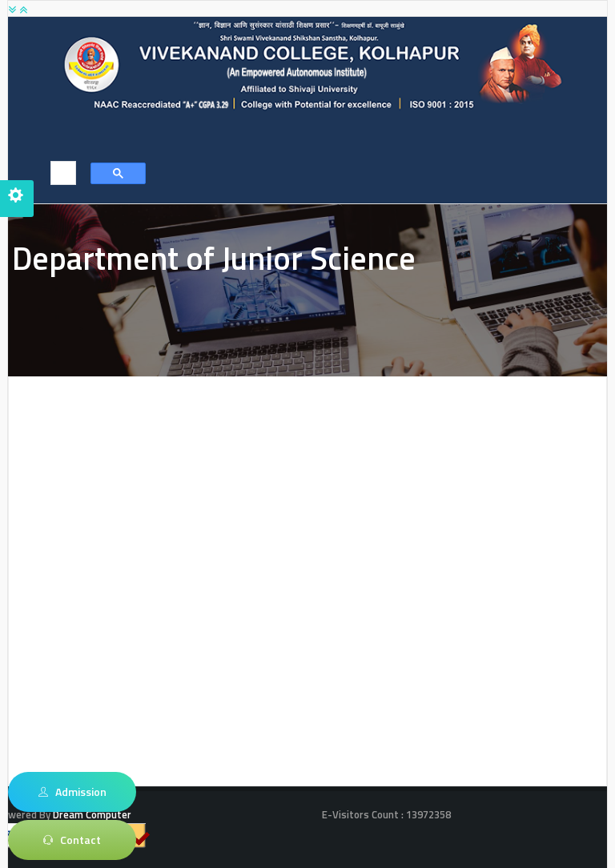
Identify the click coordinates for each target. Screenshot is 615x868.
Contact (72, 840)
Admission (72, 792)
